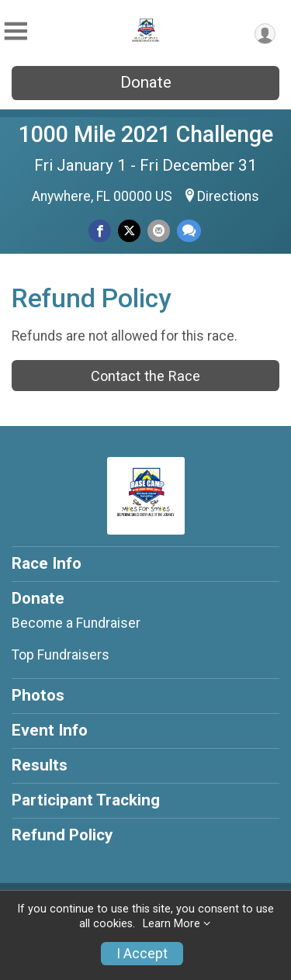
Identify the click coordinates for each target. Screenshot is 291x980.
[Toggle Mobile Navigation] (16, 31)
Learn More (171, 924)
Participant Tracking (86, 800)
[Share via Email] (159, 231)
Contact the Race (145, 376)
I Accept (142, 954)
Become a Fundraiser (76, 623)
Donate (146, 82)
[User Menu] (265, 34)
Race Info (47, 563)
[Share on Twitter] (129, 231)
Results (40, 765)
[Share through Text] (189, 231)
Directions (228, 196)
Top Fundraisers (61, 655)
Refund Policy (62, 835)
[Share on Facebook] (100, 231)
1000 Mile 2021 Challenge (146, 134)
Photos (38, 695)
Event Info (50, 730)
